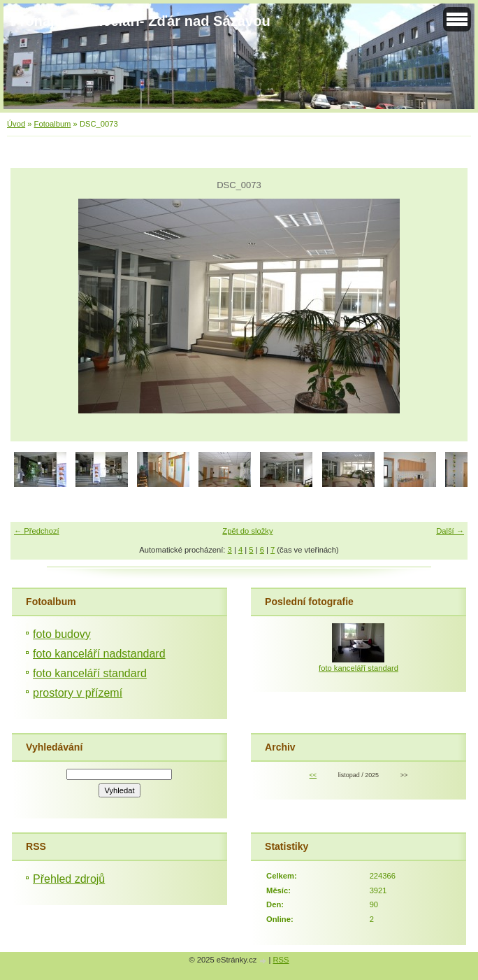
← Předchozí (37, 531)
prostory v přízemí (78, 693)
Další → (450, 531)
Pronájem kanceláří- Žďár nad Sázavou (140, 21)
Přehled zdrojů (69, 879)
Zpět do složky (247, 531)
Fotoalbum (53, 124)
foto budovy (62, 634)
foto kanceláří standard (90, 673)
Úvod (16, 124)
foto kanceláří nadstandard (99, 654)
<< (313, 775)
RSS (281, 960)
